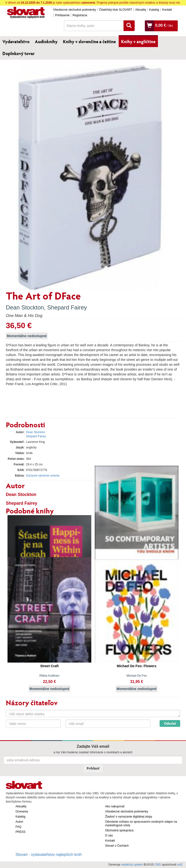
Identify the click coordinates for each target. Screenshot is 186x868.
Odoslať (170, 723)
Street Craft (49, 666)
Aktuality (141, 10)
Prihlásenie (62, 15)
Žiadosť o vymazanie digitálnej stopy (129, 817)
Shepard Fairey (67, 307)
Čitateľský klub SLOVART (116, 10)
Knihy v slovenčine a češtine (89, 41)
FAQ (18, 827)
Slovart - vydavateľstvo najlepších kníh (49, 855)
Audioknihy (46, 41)
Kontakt (167, 10)
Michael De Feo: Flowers (136, 666)
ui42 (180, 865)
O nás (109, 836)
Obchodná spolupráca (119, 830)
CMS (158, 865)
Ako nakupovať (115, 806)
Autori (19, 822)
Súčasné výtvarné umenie (43, 476)
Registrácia (80, 15)
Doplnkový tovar (19, 53)
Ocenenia (22, 811)
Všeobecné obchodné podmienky (74, 10)
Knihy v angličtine (138, 41)
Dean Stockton (25, 307)
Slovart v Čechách (117, 846)
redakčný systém (132, 865)
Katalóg (154, 10)
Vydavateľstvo (16, 41)
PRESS (20, 832)
